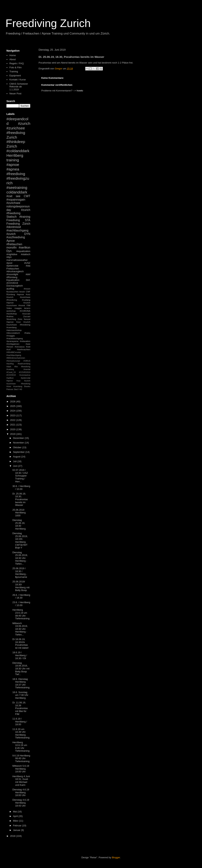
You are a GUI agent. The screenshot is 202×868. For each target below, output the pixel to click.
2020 (13, 429)
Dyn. (9, 251)
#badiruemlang (24, 364)
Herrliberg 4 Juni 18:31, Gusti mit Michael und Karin (21, 781)
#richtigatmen (13, 344)
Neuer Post (15, 94)
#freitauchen (14, 244)
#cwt (9, 196)
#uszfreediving (16, 237)
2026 (13, 402)
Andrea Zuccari (18, 316)
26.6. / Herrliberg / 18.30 (21, 596)
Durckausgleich (15, 286)
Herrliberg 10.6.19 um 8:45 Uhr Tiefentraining (21, 747)
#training (25, 217)
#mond (22, 305)
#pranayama (12, 341)
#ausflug (10, 364)
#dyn (9, 257)
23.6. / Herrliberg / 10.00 (21, 604)
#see (28, 344)
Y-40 (20, 389)
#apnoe (13, 165)
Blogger (116, 857)
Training (14, 71)
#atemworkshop (14, 330)
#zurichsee (13, 203)
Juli (15, 461)
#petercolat (12, 266)
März (16, 821)
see (18, 196)
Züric (20, 319)
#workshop (12, 314)
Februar (18, 826)
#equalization (23, 251)
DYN (27, 234)
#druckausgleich (15, 271)
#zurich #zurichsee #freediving (18, 128)
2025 (13, 406)
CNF (28, 292)
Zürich (12, 146)
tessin (22, 292)
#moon (27, 289)
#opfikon (10, 378)
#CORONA (25, 311)
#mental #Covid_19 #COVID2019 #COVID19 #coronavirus (18, 372)
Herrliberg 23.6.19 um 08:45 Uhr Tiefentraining (21, 614)
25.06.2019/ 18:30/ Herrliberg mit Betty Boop (21, 586)
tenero (27, 308)
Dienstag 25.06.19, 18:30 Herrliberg (19, 524)
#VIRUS (27, 361)
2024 (13, 411)
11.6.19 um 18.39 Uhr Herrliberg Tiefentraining (21, 733)
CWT (27, 196)
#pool (9, 263)
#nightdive (12, 254)
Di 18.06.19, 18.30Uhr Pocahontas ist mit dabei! (20, 644)
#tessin (10, 347)
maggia (18, 308)
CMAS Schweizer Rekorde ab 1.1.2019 (19, 87)
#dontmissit (14, 227)
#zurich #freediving (18, 212)
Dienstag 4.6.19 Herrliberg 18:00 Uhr (21, 792)
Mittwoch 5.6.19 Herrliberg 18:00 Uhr (21, 769)
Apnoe (11, 241)
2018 (13, 836)
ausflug (10, 289)
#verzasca (20, 347)
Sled (16, 389)
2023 (13, 415)
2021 (13, 425)
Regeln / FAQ (17, 63)
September (19, 452)
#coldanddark (18, 151)
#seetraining (17, 187)
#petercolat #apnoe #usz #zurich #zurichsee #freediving (18, 381)
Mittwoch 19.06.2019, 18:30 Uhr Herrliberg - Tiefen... (20, 629)
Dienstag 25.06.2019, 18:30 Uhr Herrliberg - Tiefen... (20, 558)
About (12, 59)
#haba (27, 333)
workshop (11, 311)
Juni (16, 466)
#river (9, 386)
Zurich (12, 137)
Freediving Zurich (48, 23)
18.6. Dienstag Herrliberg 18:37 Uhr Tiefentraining (21, 683)
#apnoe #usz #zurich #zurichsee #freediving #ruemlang (18, 325)
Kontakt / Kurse (18, 80)
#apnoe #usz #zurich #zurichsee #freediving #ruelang (18, 297)
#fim (16, 367)
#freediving (16, 174)
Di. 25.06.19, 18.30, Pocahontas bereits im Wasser (20, 499)
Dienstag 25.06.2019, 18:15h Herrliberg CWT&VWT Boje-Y (20, 540)
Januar (17, 830)
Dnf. (28, 280)
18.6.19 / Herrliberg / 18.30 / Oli (20, 655)
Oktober (18, 447)
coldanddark (17, 192)
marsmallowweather (17, 260)
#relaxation (25, 341)
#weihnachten (24, 349)
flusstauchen (12, 292)
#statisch (26, 254)
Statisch (11, 217)
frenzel (27, 319)
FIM (28, 305)
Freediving (13, 220)
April (16, 816)
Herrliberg (15, 155)
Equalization (13, 280)
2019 (13, 434)
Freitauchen (13, 269)
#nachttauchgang (17, 230)
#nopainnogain (16, 200)
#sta (28, 266)
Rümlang (11, 294)
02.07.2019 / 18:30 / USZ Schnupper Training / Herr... (20, 476)
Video (9, 308)
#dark (9, 367)
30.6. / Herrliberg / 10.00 (21, 488)
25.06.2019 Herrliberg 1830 (19, 513)
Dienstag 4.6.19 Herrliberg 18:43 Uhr (21, 803)
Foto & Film (15, 67)
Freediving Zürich (18, 224)
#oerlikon (25, 248)
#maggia (11, 336)
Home (13, 55)
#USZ (27, 263)
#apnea (13, 169)
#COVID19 (12, 283)
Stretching (11, 319)
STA (28, 220)
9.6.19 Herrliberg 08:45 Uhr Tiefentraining (21, 758)
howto (80, 91)
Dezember (19, 438)
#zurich (11, 234)
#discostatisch (13, 333)
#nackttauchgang (15, 338)
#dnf (28, 274)
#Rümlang (12, 277)
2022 (13, 420)
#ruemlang (18, 386)
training (13, 160)
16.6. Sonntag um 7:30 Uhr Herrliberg (20, 695)
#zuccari (26, 314)
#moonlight (12, 274)
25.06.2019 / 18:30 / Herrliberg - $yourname (20, 573)
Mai (15, 812)
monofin (11, 248)
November (19, 443)
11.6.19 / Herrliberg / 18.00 (20, 722)
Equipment (15, 76)
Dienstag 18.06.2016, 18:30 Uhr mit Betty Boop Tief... (21, 669)
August (17, 457)
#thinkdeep (16, 142)
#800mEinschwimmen (16, 358)
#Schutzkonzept (13, 361)
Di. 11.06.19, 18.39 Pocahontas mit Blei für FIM (20, 708)
